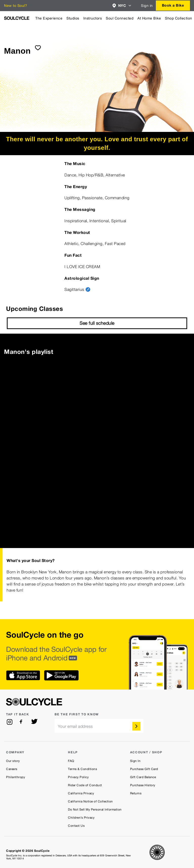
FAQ (71, 761)
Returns (136, 793)
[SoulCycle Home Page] (17, 18)
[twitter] (34, 722)
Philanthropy (16, 777)
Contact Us (76, 826)
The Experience (49, 18)
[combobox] (122, 6)
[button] (122, 6)
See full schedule (97, 323)
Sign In (135, 761)
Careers (12, 769)
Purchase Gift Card (144, 769)
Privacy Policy (78, 777)
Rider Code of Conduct (85, 785)
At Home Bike (149, 18)
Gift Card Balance (143, 777)
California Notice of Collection (90, 801)
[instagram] (10, 722)
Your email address (75, 726)
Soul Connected (120, 18)
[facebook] (22, 722)
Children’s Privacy (81, 818)
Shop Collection (179, 18)
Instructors (93, 18)
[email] (99, 726)
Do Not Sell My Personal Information (95, 810)
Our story (13, 761)
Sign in (147, 6)
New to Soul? (16, 6)
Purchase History (143, 785)
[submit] (38, 48)
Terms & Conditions (82, 769)
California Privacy (81, 793)
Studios (73, 18)
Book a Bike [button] (173, 5)
